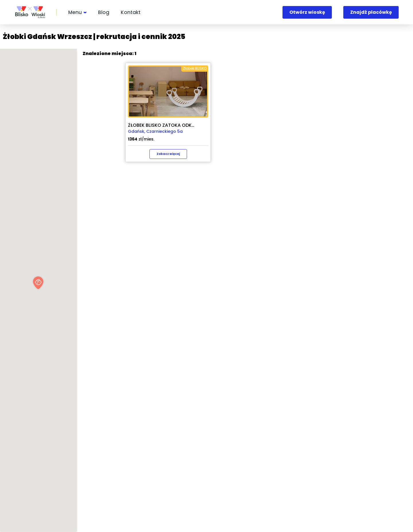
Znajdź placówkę (371, 12)
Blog (104, 12)
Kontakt (131, 12)
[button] (115, 283)
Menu (75, 12)
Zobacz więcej (322, 154)
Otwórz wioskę (307, 12)
